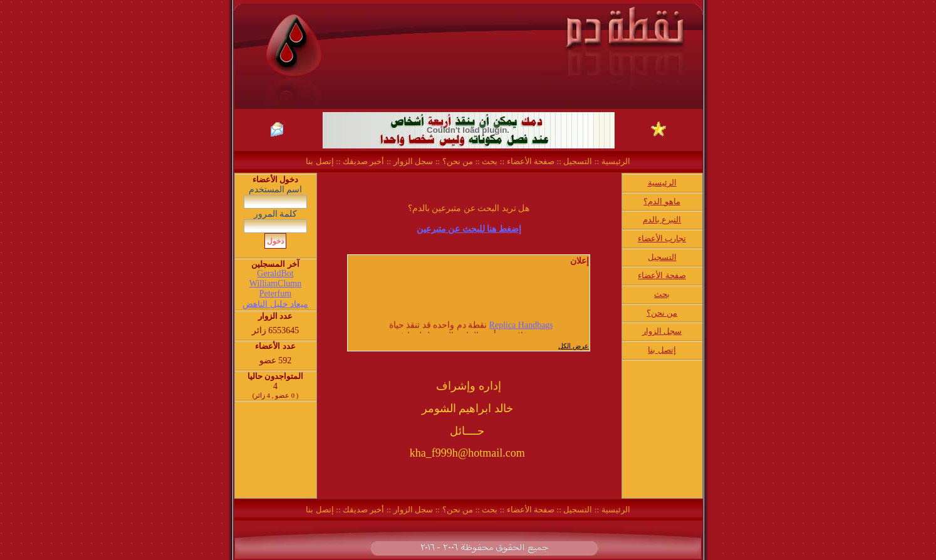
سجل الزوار (413, 161)
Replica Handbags (521, 327)
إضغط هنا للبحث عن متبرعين (469, 229)
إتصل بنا (320, 161)
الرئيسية (614, 161)
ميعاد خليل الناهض (275, 304)
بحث (490, 161)
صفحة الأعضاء (531, 161)
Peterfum (275, 293)
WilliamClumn (275, 283)
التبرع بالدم (662, 220)
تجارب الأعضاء (662, 238)
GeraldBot (275, 273)
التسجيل (577, 161)
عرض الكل (574, 346)
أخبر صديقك (363, 161)
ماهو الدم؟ (662, 201)
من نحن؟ (458, 161)
